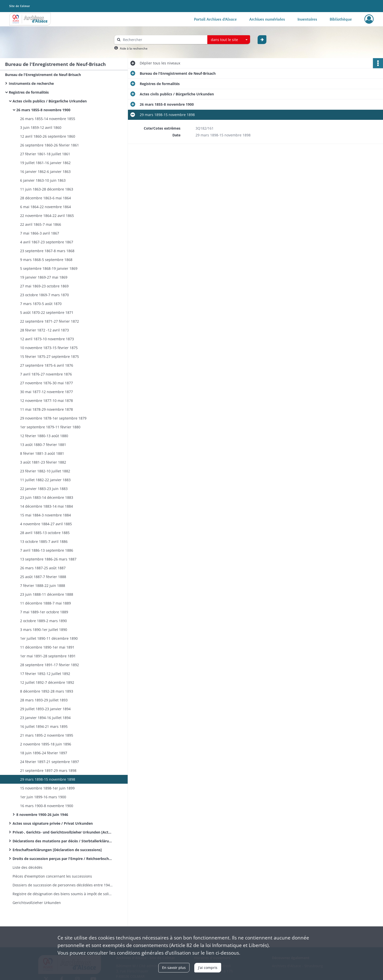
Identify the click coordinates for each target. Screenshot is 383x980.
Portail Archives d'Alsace (215, 19)
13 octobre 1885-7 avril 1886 (44, 541)
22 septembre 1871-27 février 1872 (50, 321)
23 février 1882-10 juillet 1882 (45, 471)
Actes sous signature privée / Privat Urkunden (53, 823)
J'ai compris (208, 968)
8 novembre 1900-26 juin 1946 (42, 815)
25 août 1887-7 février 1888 (43, 577)
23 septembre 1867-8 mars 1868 (47, 251)
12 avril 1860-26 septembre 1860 (48, 136)
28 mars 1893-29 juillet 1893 (44, 700)
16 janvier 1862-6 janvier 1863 (45, 172)
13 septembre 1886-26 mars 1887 (48, 559)
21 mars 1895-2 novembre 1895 (47, 735)
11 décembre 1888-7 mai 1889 (45, 603)
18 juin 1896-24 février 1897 (44, 753)
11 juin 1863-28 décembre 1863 (47, 189)
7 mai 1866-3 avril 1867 (40, 233)
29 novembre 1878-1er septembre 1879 (53, 418)
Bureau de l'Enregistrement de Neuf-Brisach (43, 75)
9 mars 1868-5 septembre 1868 (46, 260)
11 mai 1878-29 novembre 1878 (46, 409)
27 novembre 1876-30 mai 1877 (46, 383)
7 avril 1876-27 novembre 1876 (46, 374)
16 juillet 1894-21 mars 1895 (44, 726)
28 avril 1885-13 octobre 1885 (45, 533)
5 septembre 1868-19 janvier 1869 (49, 268)
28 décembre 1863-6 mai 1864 (45, 198)
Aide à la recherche (134, 48)
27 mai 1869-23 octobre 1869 (44, 286)
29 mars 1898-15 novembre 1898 (48, 779)
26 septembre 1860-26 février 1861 (50, 145)
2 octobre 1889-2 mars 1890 (43, 621)
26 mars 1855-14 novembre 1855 (48, 119)
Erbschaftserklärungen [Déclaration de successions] (57, 850)
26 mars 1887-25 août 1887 (43, 568)
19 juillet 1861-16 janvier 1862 (45, 163)
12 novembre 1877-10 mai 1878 (46, 401)
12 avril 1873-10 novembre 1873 (47, 339)
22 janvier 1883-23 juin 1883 (44, 489)
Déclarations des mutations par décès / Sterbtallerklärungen (63, 841)
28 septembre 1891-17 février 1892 (50, 665)
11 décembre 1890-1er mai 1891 (47, 647)
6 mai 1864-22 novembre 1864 (45, 207)
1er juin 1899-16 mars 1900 (43, 797)
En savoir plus (174, 968)
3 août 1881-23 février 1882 (43, 462)
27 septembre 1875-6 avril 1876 (47, 365)
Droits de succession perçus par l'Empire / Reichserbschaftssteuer (63, 859)
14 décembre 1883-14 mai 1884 (46, 506)
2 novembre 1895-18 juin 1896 (46, 744)
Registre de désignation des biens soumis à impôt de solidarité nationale (63, 894)
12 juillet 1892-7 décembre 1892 (47, 682)
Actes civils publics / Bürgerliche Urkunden (50, 101)
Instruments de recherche (31, 83)
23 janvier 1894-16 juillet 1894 (45, 718)
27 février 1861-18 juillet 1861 (45, 154)
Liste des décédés (28, 867)
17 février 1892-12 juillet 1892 (45, 674)
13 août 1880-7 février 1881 (43, 445)
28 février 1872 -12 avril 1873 (44, 330)
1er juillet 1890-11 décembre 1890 (49, 638)
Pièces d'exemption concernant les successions (52, 876)
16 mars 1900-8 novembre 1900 (47, 806)
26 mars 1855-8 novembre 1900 (43, 110)
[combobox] (229, 40)
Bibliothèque (341, 19)
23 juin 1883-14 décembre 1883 (47, 497)
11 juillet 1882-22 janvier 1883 (45, 480)
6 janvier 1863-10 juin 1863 (43, 180)
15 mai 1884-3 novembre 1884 (45, 515)
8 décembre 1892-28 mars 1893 (47, 691)
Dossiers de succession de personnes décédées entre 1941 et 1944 (63, 885)
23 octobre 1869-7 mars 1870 (44, 295)
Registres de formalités (29, 92)
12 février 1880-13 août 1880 (44, 436)
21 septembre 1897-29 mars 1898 (48, 770)
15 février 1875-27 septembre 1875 (50, 356)
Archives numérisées (267, 19)
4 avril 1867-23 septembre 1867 (47, 242)
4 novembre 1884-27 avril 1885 (46, 524)
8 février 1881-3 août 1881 (42, 453)
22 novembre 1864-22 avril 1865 (47, 216)
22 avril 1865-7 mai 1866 (41, 224)
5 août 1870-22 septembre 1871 (47, 312)
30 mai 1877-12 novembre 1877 (46, 392)
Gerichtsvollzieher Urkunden (37, 903)
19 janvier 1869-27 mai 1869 (44, 277)
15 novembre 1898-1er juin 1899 (47, 788)
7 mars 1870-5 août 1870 (41, 304)
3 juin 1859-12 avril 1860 (41, 127)
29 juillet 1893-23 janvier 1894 (45, 709)
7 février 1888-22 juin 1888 (43, 586)
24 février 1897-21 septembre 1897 (50, 762)
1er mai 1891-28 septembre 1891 (48, 656)
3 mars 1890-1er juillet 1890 (44, 630)
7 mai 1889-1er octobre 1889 (44, 612)
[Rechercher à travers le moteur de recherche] (163, 40)
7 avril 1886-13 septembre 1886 (47, 550)
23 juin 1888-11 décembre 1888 (47, 594)
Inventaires (307, 19)
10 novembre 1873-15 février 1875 (49, 348)
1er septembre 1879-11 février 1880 (50, 427)
